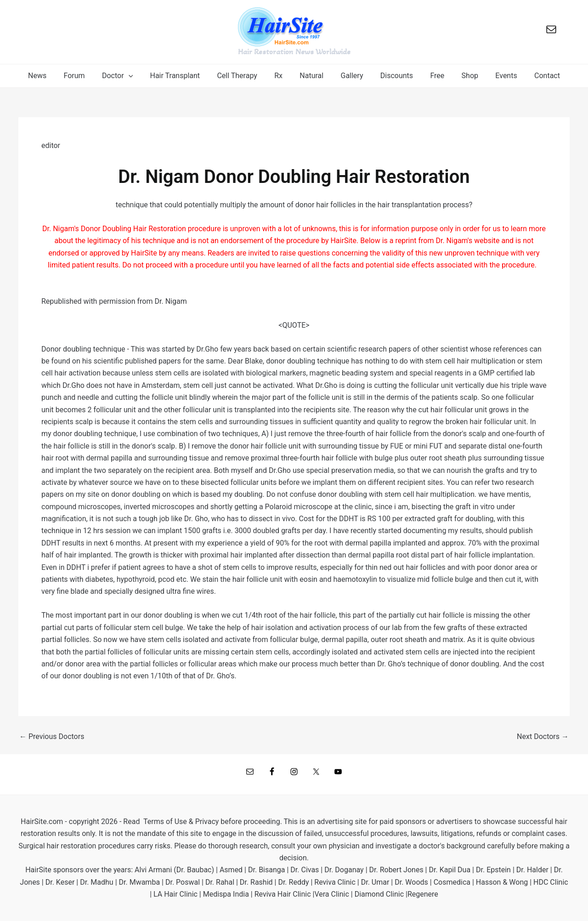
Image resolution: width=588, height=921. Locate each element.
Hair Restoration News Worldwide (294, 51)
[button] (127, 76)
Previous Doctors (52, 737)
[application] (138, 76)
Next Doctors (543, 737)
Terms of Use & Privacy (181, 822)
